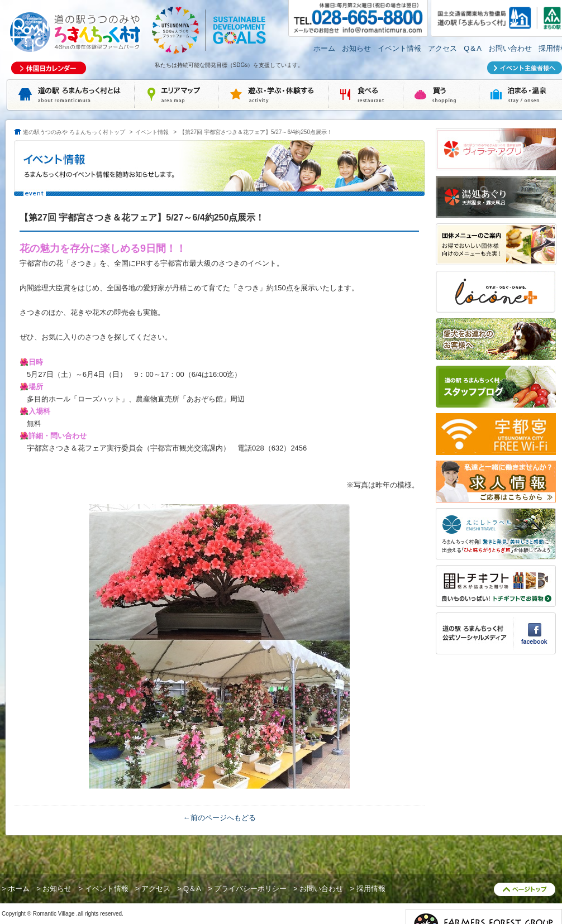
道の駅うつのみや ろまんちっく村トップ (74, 132)
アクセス (442, 48)
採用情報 (371, 889)
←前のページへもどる (220, 818)
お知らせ (356, 48)
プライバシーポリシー (250, 889)
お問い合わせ (510, 48)
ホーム (324, 48)
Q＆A (473, 48)
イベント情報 (399, 48)
